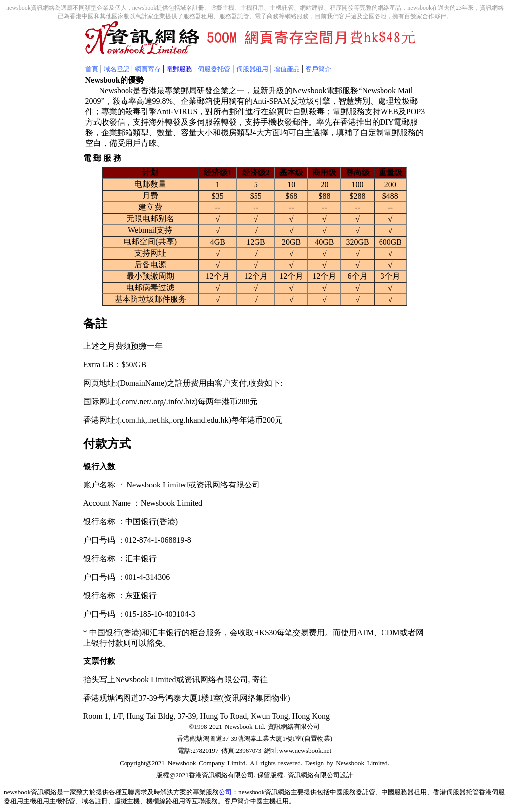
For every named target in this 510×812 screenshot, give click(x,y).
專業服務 (206, 792)
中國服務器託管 (352, 792)
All (254, 763)
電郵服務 (179, 69)
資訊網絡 (215, 775)
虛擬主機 (127, 801)
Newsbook (183, 763)
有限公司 (241, 775)
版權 (163, 775)
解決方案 (173, 792)
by (328, 763)
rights (268, 763)
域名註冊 (95, 801)
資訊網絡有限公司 (294, 727)
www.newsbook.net (305, 750)
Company (212, 763)
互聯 (128, 792)
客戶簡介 (237, 801)
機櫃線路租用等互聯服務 (182, 801)
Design (314, 763)
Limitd (236, 763)
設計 (346, 775)
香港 (195, 775)
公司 (225, 792)
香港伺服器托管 (456, 792)
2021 (182, 775)
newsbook (17, 792)
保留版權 (270, 775)
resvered (290, 763)
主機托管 (62, 801)
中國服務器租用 (404, 792)
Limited (376, 763)
